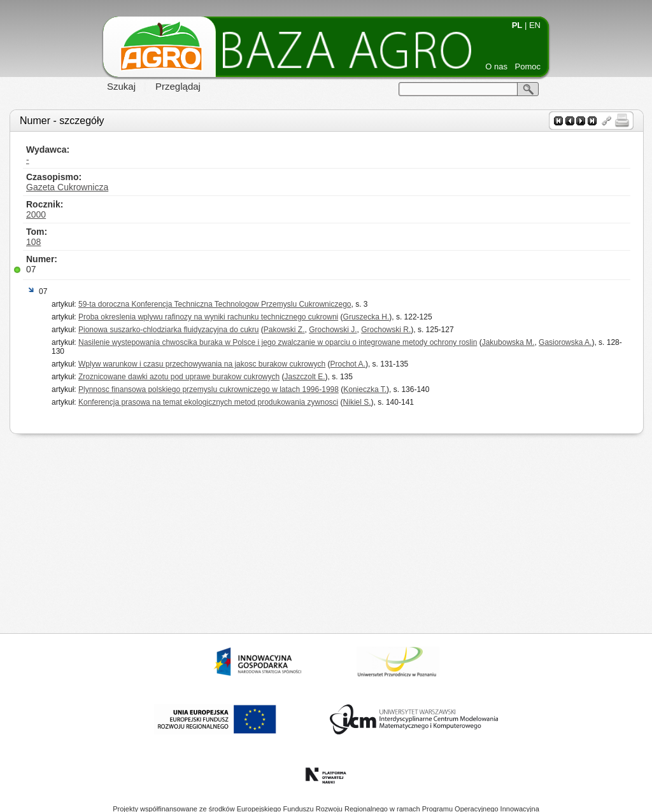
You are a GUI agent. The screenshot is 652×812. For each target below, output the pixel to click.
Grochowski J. (333, 330)
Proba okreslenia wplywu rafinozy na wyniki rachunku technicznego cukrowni (208, 317)
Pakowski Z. (284, 330)
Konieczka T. (365, 389)
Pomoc (528, 66)
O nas (496, 66)
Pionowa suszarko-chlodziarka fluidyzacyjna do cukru (168, 330)
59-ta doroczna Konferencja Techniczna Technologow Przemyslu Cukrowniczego (215, 304)
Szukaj (121, 86)
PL (517, 25)
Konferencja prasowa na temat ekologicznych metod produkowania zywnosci (208, 402)
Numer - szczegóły (62, 121)
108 (33, 242)
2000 (36, 214)
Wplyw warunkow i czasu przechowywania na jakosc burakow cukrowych (202, 364)
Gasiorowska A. (565, 342)
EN (535, 25)
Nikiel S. (357, 402)
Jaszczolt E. (305, 377)
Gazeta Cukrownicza (67, 187)
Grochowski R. (386, 330)
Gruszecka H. (366, 317)
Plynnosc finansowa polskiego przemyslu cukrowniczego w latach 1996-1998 (209, 389)
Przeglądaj (178, 86)
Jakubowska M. (508, 342)
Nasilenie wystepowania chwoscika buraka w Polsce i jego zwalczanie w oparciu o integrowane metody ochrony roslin (278, 342)
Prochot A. (348, 364)
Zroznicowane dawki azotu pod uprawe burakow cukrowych (179, 377)
